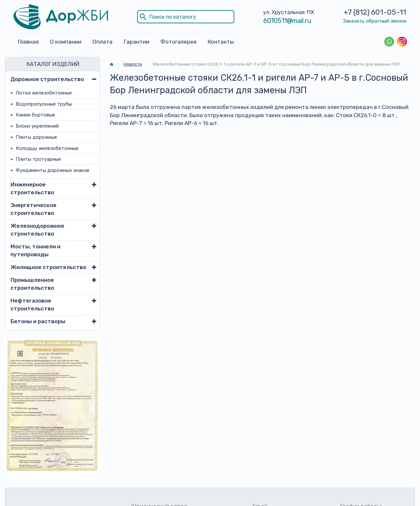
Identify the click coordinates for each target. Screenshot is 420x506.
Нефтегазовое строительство (32, 305)
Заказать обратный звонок (375, 21)
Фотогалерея (178, 42)
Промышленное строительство (32, 284)
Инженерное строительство (32, 188)
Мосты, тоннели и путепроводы (35, 250)
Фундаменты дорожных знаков (52, 170)
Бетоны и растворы (38, 321)
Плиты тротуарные (38, 159)
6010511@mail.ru (287, 21)
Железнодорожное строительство (37, 230)
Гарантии (136, 42)
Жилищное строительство (48, 267)
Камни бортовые (35, 115)
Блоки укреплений (37, 126)
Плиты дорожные (36, 137)
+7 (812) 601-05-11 (375, 12)
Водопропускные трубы (44, 104)
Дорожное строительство (47, 79)
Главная (28, 42)
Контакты (221, 42)
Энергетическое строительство (33, 209)
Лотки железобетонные (44, 93)
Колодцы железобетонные (47, 148)
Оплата (103, 42)
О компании (66, 42)
